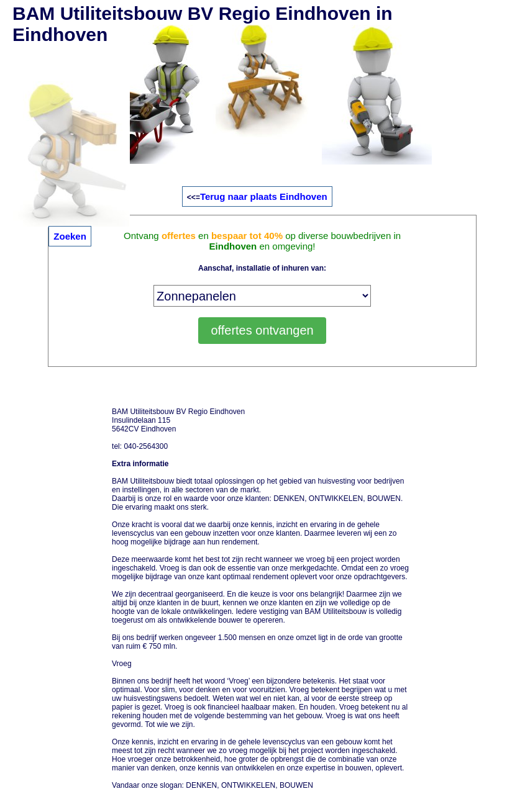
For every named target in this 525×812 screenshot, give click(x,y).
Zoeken (70, 236)
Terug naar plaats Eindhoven (264, 196)
